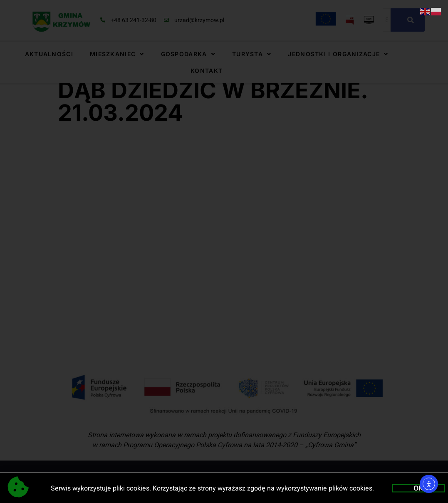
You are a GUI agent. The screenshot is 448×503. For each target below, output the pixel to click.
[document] (224, 251)
